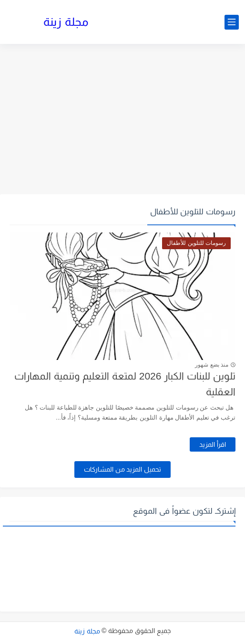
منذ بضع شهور (212, 365)
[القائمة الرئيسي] (232, 22)
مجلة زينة (66, 22)
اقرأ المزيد (213, 444)
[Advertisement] (122, 120)
